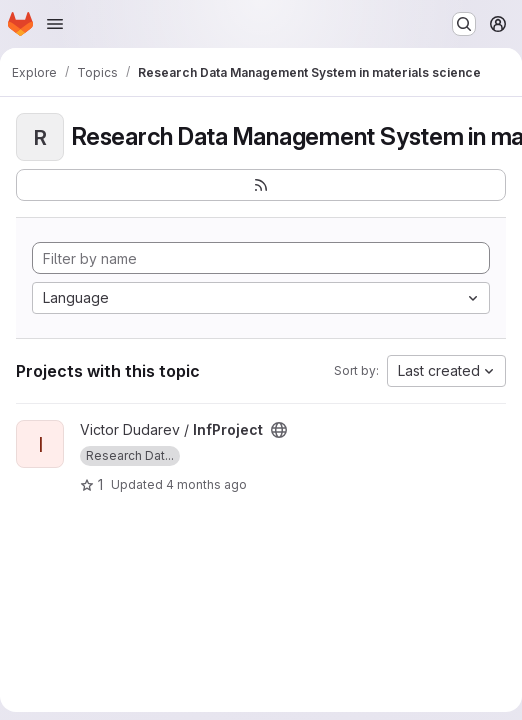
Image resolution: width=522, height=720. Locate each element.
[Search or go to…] (464, 24)
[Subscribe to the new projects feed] (261, 185)
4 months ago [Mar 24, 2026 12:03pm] (206, 484)
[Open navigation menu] (55, 24)
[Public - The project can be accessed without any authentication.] (279, 430)
